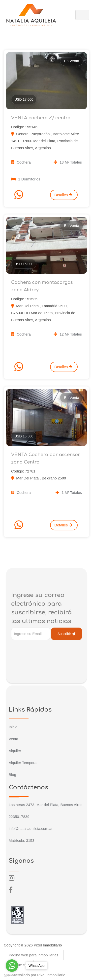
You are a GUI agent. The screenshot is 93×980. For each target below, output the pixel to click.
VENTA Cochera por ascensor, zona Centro (46, 458)
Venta (13, 739)
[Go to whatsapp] (12, 966)
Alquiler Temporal (23, 763)
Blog (12, 775)
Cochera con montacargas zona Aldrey (42, 286)
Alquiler (15, 751)
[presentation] (49, 650)
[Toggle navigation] (82, 15)
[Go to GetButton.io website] (12, 975)
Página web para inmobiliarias (33, 955)
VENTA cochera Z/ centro (41, 118)
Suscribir (66, 634)
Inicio (13, 727)
